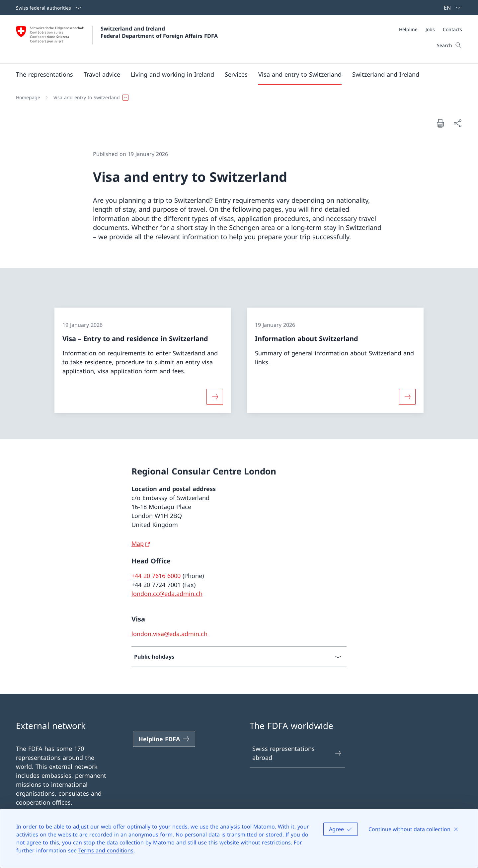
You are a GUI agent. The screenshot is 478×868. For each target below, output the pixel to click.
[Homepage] (28, 98)
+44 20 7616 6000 (156, 576)
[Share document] (457, 123)
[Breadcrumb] (236, 98)
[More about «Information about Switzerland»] (407, 397)
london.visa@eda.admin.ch (169, 634)
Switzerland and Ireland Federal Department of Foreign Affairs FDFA (159, 32)
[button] (44, 74)
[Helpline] (408, 29)
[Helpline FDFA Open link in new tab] (164, 739)
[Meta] (431, 29)
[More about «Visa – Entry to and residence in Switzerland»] (215, 397)
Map (138, 543)
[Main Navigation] (234, 74)
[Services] (236, 74)
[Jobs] (430, 29)
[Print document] (440, 123)
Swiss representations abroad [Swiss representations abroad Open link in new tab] (297, 753)
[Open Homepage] (117, 39)
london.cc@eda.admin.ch (167, 594)
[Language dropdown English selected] (450, 8)
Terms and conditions (106, 850)
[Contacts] (452, 29)
